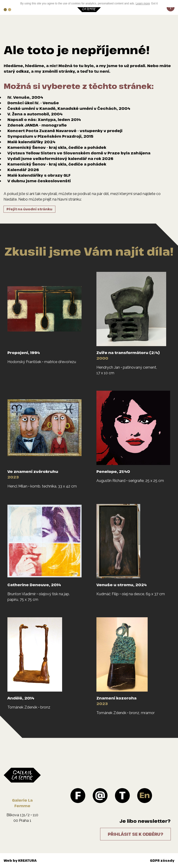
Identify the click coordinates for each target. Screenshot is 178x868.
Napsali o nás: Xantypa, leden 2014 (44, 120)
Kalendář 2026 (23, 170)
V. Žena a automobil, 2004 (35, 114)
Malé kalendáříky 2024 (31, 142)
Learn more (143, 3)
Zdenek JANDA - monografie (37, 125)
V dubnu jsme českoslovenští (39, 181)
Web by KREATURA (20, 860)
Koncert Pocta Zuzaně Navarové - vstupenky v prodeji (65, 131)
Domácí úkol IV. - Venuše (33, 103)
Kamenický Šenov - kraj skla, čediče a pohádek (57, 147)
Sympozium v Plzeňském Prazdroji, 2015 (50, 136)
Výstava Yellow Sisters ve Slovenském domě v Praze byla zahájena (79, 153)
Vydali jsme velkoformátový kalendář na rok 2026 (60, 159)
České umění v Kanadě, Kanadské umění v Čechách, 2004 (69, 108)
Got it (154, 3)
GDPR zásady (162, 860)
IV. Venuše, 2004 (25, 97)
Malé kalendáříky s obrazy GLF (39, 175)
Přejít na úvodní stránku (29, 209)
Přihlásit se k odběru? (135, 834)
